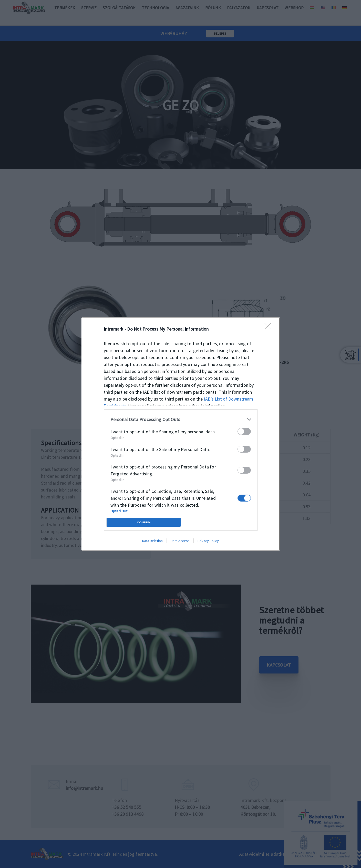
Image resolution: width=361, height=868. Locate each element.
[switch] (244, 431)
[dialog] (181, 434)
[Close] (269, 328)
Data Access (180, 541)
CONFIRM (144, 522)
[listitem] (181, 419)
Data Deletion (152, 541)
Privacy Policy (208, 541)
